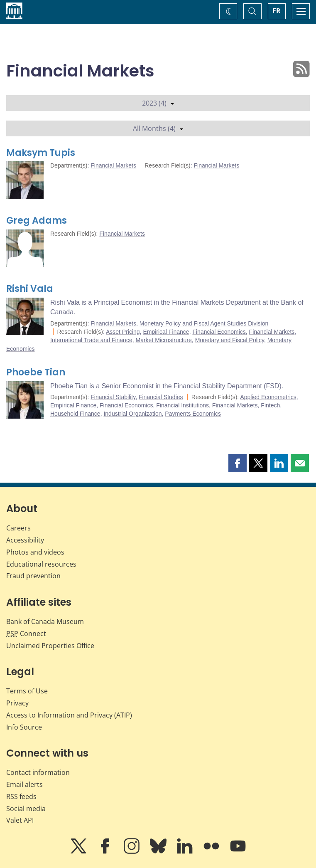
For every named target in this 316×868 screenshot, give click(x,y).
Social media (26, 809)
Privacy (17, 703)
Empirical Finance (166, 332)
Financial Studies (161, 397)
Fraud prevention (33, 576)
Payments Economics (193, 414)
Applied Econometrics (268, 397)
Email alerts (24, 784)
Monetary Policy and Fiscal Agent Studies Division (204, 323)
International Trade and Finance (91, 340)
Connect (26, 634)
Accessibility (25, 540)
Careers (18, 528)
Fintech (270, 405)
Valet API (20, 820)
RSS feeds (21, 796)
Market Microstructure (163, 340)
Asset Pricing (123, 332)
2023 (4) (158, 103)
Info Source (24, 727)
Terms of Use (27, 691)
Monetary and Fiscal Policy (230, 340)
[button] (238, 463)
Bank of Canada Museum (45, 621)
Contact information (38, 772)
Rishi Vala (30, 289)
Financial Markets (113, 165)
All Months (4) (158, 128)
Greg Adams (37, 221)
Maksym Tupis (41, 153)
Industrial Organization (132, 414)
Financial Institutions (182, 405)
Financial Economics (219, 332)
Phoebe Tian (36, 372)
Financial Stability (113, 397)
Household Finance (75, 414)
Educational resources (41, 564)
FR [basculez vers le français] (277, 11)
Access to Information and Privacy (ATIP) (69, 715)
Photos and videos (35, 552)
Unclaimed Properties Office (50, 646)
